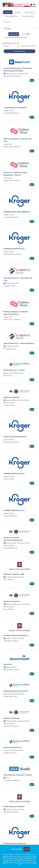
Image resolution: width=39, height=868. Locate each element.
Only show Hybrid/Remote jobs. (16, 37)
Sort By (6, 46)
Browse (18, 12)
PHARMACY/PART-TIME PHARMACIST (17, 212)
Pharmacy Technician (12, 397)
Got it (27, 849)
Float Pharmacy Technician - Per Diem (18, 775)
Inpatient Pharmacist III (13, 747)
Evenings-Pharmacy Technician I (16, 635)
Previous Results (20, 51)
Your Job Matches (11, 16)
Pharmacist (8, 664)
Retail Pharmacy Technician (14, 806)
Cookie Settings (16, 849)
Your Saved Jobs (28, 16)
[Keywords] (19, 22)
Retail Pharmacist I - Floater (14, 370)
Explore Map (29, 12)
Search (8, 12)
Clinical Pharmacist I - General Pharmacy (19, 343)
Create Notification (29, 46)
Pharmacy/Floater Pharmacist (15, 437)
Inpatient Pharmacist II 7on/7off (16, 691)
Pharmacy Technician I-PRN (14, 574)
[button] (26, 34)
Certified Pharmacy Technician (15, 108)
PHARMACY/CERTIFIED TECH (14, 249)
